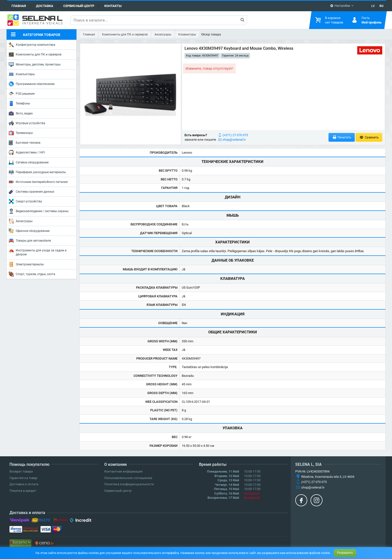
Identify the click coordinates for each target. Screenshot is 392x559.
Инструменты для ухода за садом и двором (38, 252)
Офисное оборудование (29, 231)
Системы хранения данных (31, 192)
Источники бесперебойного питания (38, 182)
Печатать (342, 137)
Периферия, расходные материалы (37, 172)
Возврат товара (21, 471)
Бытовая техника (25, 143)
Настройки (340, 6)
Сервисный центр (79, 6)
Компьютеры (22, 74)
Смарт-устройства (25, 201)
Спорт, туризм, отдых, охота (32, 274)
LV (373, 6)
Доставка (45, 6)
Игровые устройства (27, 123)
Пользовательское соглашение (128, 478)
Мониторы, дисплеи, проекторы (35, 64)
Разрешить (345, 553)
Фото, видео (21, 113)
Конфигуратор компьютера (32, 45)
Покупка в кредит (23, 491)
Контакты (113, 6)
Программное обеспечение (32, 84)
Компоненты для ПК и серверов (35, 54)
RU (381, 6)
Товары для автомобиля (30, 241)
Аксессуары (21, 221)
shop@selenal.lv (234, 140)
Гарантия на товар (23, 478)
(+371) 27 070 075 (235, 135)
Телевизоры (21, 133)
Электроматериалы (26, 264)
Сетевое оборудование (29, 162)
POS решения (22, 93)
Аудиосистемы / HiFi (27, 152)
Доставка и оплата (24, 484)
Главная (19, 6)
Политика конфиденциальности (129, 484)
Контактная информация (123, 471)
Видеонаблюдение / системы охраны (39, 211)
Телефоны (19, 103)
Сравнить (369, 137)
